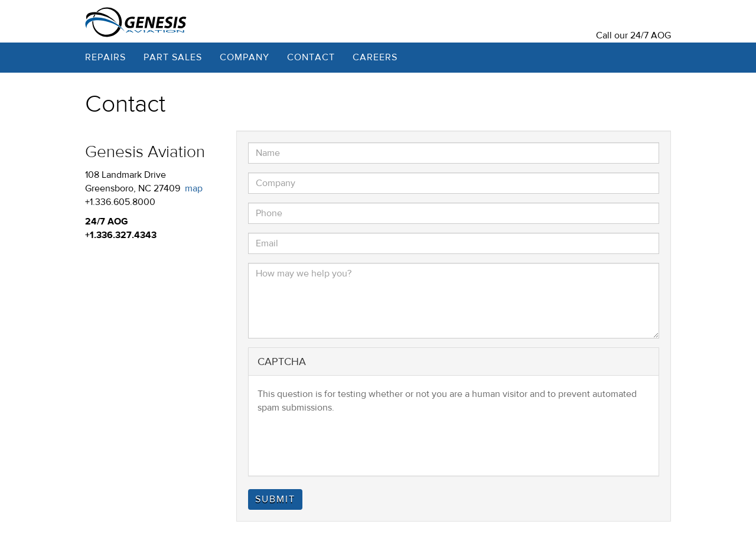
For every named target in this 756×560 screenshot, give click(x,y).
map (194, 188)
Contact (311, 57)
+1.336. (100, 235)
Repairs (105, 57)
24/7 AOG (651, 35)
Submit (275, 499)
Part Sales (173, 57)
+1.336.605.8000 (120, 202)
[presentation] (347, 444)
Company (245, 57)
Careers (375, 57)
